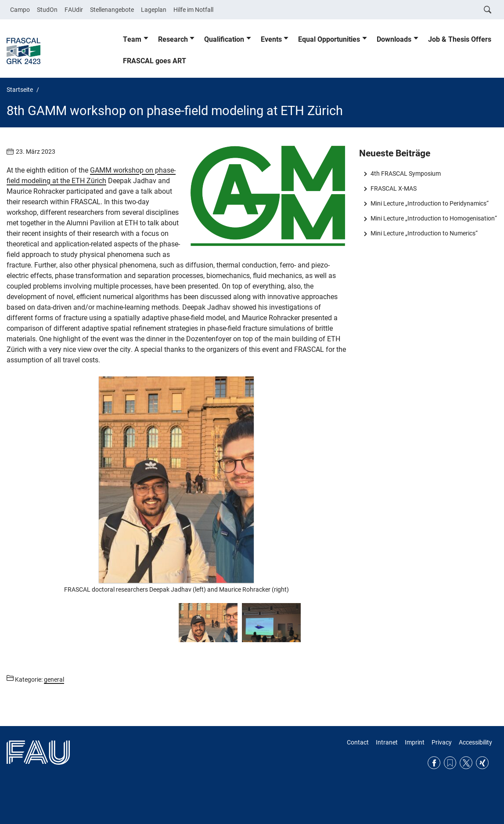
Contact (358, 742)
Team (132, 39)
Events (271, 39)
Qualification (224, 39)
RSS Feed (450, 763)
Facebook (434, 763)
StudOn (47, 10)
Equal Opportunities (329, 39)
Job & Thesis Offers (460, 39)
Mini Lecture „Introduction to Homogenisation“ (434, 218)
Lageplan (154, 10)
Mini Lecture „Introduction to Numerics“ (424, 233)
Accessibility (475, 742)
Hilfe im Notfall (193, 10)
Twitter (466, 763)
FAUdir (74, 10)
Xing (482, 763)
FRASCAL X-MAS (394, 188)
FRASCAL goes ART (155, 61)
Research (173, 39)
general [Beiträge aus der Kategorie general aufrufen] (54, 679)
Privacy (442, 742)
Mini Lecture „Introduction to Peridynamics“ (430, 203)
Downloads (394, 39)
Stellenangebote (112, 10)
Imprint (415, 742)
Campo (20, 10)
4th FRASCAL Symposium (406, 173)
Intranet (387, 742)
